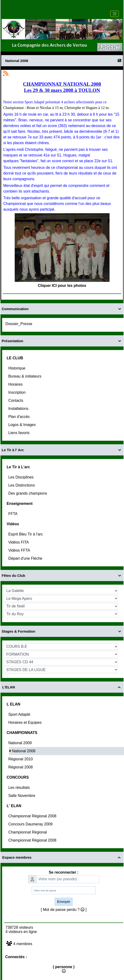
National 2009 (21, 743)
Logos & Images (23, 425)
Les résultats (20, 788)
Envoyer (64, 902)
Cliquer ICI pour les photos (62, 286)
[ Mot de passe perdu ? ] (64, 910)
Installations (19, 409)
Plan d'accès (20, 417)
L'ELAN (62, 687)
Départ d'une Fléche (26, 558)
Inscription (17, 392)
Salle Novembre (22, 796)
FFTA (13, 514)
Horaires (16, 384)
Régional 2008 (21, 767)
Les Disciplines (21, 477)
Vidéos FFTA (20, 550)
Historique (17, 368)
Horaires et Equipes (25, 722)
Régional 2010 (21, 759)
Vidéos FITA (19, 542)
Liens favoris (19, 433)
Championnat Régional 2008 (33, 816)
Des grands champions (28, 493)
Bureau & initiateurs (25, 376)
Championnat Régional (28, 832)
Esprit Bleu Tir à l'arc (26, 534)
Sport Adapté (20, 714)
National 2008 (24, 751)
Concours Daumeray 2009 (31, 824)
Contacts (16, 400)
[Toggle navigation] (115, 14)
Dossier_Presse (19, 324)
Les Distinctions (22, 485)
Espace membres (62, 857)
